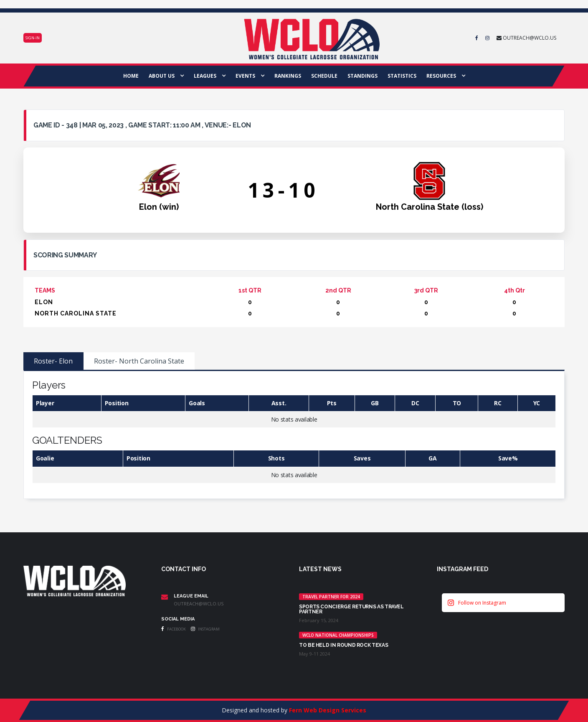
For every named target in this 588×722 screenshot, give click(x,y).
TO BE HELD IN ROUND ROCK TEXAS (343, 645)
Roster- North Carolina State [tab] (139, 361)
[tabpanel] (294, 435)
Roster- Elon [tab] (53, 361)
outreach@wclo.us (199, 604)
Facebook (174, 629)
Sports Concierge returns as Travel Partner (351, 609)
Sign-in (33, 38)
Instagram (205, 629)
